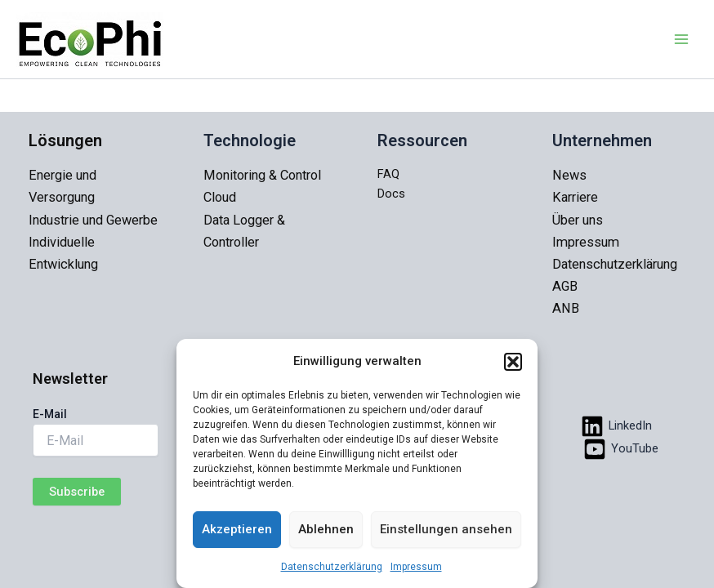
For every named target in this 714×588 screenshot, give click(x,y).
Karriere (575, 197)
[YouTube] (621, 449)
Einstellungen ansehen (446, 529)
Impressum (416, 567)
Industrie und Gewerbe (93, 220)
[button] (513, 362)
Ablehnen (326, 529)
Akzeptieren (237, 529)
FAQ (388, 174)
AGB (565, 286)
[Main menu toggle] (681, 39)
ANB (566, 308)
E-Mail (50, 414)
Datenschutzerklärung (332, 567)
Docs (391, 194)
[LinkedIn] (616, 426)
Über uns (578, 220)
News (569, 175)
